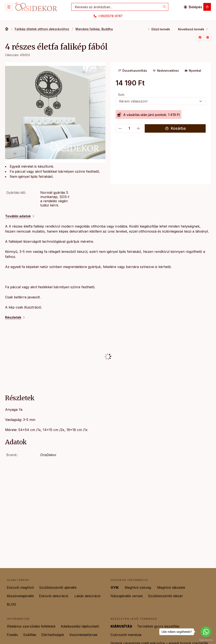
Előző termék (159, 29)
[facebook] (200, 37)
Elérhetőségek (53, 635)
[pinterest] (208, 37)
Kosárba (175, 129)
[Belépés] (193, 7)
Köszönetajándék (20, 596)
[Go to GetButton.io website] (206, 640)
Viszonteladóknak (83, 635)
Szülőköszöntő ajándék (58, 587)
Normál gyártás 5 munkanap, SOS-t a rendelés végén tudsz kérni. (55, 199)
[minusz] (120, 128)
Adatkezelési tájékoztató (80, 626)
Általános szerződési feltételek (31, 626)
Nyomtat (193, 71)
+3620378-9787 (110, 16)
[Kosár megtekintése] (207, 7)
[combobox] (120, 7)
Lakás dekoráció (88, 596)
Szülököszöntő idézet (166, 596)
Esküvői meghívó (20, 587)
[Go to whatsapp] (206, 632)
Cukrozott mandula (126, 635)
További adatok (20, 216)
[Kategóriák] (9, 7)
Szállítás (30, 635)
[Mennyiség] (129, 129)
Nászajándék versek (127, 596)
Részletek (15, 317)
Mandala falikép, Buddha (94, 29)
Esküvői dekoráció (54, 596)
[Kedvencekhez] (166, 71)
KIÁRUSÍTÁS (121, 626)
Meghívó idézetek (171, 587)
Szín (121, 95)
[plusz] (138, 128)
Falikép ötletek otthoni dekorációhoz (42, 29)
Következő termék (193, 29)
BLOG (11, 604)
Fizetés (12, 635)
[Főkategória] (7, 29)
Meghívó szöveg (138, 587)
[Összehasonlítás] (133, 71)
